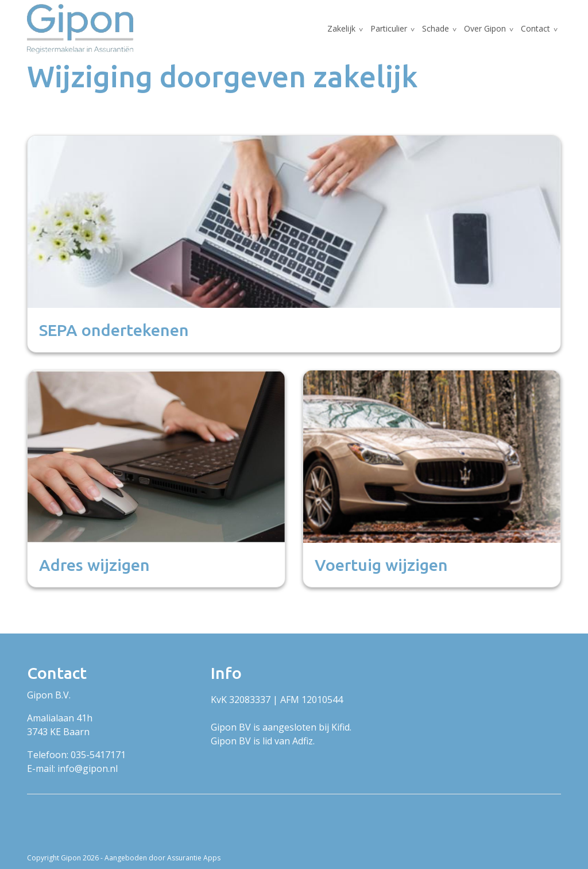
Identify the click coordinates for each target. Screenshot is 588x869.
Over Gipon (485, 28)
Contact (535, 28)
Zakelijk (341, 28)
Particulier (389, 28)
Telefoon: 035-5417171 (76, 755)
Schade (436, 28)
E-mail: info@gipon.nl (72, 768)
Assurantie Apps (194, 858)
